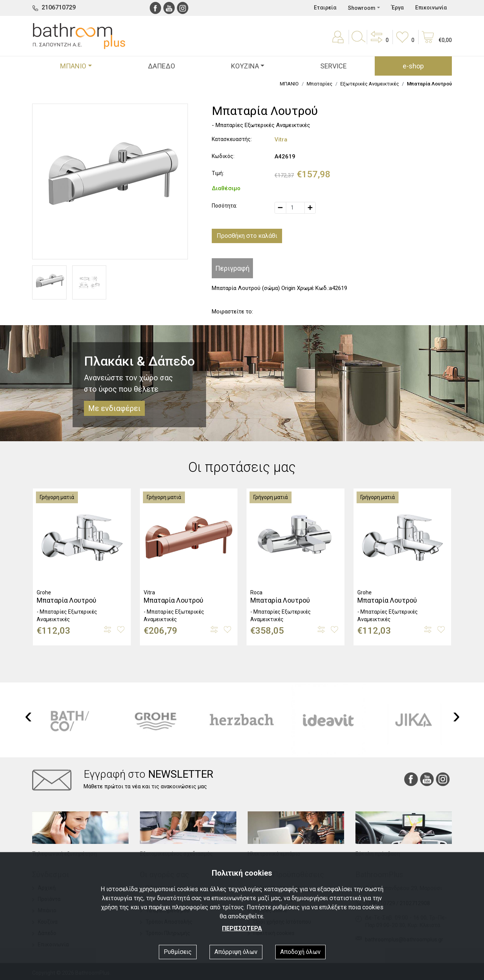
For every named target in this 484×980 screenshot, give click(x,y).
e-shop (413, 66)
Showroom (362, 8)
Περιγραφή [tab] (232, 268)
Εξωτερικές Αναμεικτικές (370, 84)
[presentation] (28, 715)
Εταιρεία (325, 8)
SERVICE (334, 66)
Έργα (398, 8)
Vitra (281, 140)
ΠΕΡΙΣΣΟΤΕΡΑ (242, 928)
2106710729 (59, 7)
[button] (379, 42)
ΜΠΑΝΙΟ (289, 84)
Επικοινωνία (431, 8)
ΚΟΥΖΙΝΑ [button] (245, 66)
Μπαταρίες (320, 84)
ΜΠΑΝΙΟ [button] (73, 66)
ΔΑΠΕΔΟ (161, 66)
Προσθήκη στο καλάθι (247, 236)
